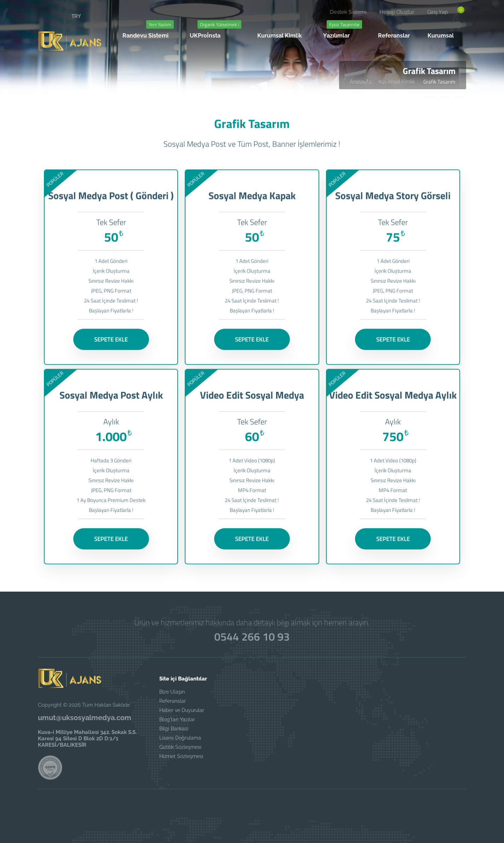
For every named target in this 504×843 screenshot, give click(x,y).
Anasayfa (360, 81)
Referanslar (173, 701)
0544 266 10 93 (252, 636)
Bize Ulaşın (172, 692)
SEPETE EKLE (111, 337)
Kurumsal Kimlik (397, 81)
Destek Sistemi (348, 12)
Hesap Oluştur (397, 12)
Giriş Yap (437, 12)
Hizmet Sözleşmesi (181, 756)
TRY (76, 16)
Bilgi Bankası (174, 729)
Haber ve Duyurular (182, 710)
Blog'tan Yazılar (177, 719)
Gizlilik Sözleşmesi (180, 747)
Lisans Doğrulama (180, 738)
